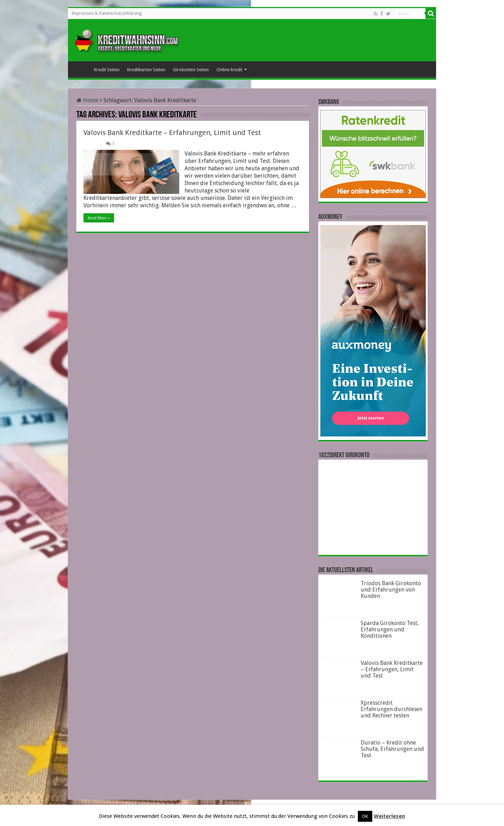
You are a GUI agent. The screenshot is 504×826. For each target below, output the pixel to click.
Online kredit (229, 70)
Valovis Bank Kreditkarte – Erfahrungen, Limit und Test (172, 133)
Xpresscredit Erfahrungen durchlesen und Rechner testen (391, 709)
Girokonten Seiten (191, 70)
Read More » (99, 218)
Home (87, 100)
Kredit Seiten (107, 70)
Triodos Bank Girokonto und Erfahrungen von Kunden (391, 590)
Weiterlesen (389, 816)
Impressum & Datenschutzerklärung (107, 13)
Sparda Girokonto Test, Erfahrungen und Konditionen (390, 629)
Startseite (81, 69)
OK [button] (365, 816)
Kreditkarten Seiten (146, 70)
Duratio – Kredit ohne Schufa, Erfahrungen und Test (392, 749)
